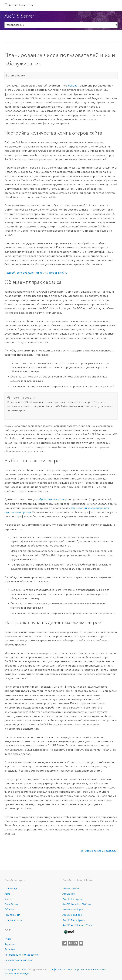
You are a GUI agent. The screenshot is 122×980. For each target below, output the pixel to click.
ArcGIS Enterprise (21, 5)
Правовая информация (17, 974)
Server (8, 899)
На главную (11, 888)
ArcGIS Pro (69, 894)
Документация (13, 920)
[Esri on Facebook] (70, 943)
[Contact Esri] (81, 943)
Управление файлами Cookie (90, 969)
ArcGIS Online (71, 888)
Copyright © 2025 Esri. (16, 969)
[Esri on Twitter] (65, 943)
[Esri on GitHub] (76, 943)
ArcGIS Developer (73, 910)
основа (73, 86)
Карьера (10, 944)
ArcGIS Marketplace (74, 920)
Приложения (12, 915)
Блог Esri (10, 949)
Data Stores (11, 904)
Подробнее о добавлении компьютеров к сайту (36, 273)
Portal (8, 894)
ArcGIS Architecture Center (78, 925)
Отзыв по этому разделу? (101, 851)
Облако (9, 910)
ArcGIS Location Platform (77, 904)
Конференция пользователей (22, 955)
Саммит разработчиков (19, 960)
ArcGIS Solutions (72, 915)
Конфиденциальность (61, 969)
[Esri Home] (69, 932)
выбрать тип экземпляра (52, 499)
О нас (8, 939)
